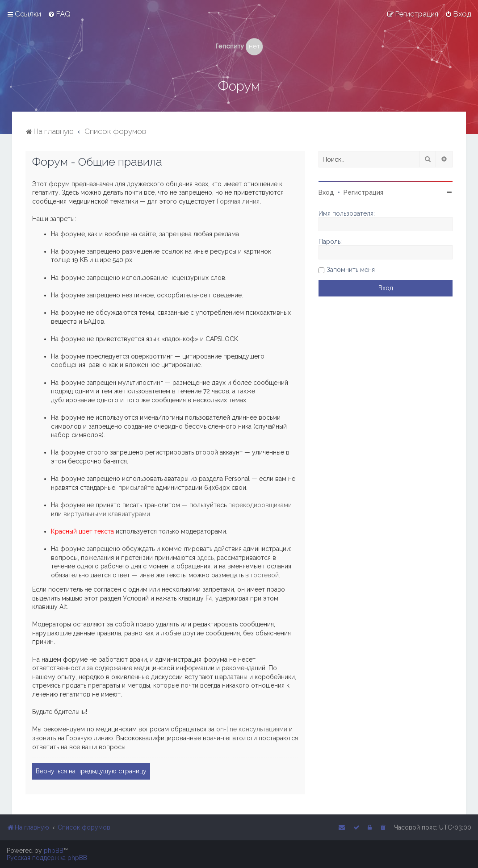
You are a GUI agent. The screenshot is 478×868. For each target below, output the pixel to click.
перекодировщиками (260, 505)
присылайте (136, 488)
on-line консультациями (252, 729)
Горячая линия (238, 201)
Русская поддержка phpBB (47, 858)
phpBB (54, 851)
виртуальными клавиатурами (107, 514)
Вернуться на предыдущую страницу (91, 771)
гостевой (265, 575)
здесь (205, 558)
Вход (326, 192)
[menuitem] (59, 14)
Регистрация (363, 192)
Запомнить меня (351, 270)
